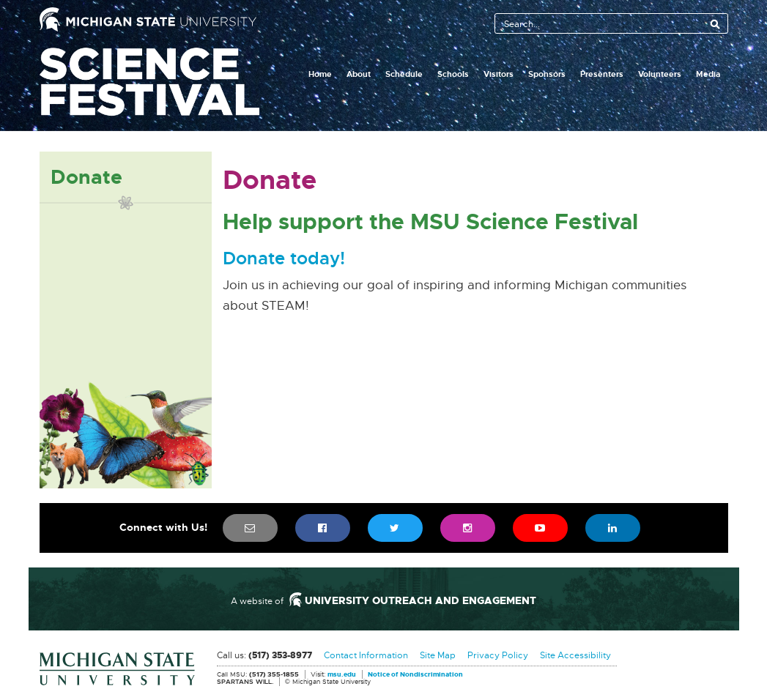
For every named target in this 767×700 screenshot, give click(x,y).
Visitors (499, 74)
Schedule (404, 74)
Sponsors (547, 74)
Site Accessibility (575, 655)
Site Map (438, 655)
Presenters (602, 74)
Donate (86, 177)
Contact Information (366, 655)
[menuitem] (250, 528)
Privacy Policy (498, 655)
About (359, 74)
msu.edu (342, 675)
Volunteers (660, 74)
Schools (453, 74)
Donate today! (284, 259)
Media (708, 74)
